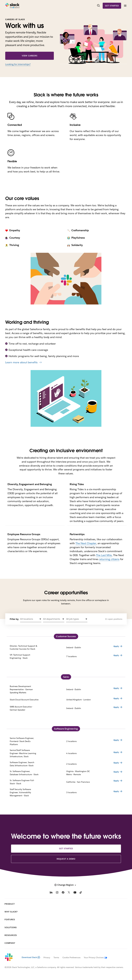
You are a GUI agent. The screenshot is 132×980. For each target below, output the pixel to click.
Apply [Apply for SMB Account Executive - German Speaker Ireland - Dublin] (116, 707)
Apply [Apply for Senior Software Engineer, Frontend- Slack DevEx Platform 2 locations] (116, 740)
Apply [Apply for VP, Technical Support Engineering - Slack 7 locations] (116, 655)
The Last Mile (104, 555)
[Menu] (125, 6)
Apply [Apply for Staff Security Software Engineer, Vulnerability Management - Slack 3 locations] (116, 791)
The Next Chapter (86, 543)
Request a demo (66, 859)
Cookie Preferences (72, 957)
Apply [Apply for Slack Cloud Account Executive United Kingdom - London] (116, 698)
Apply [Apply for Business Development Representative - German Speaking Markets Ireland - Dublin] (116, 688)
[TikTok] (81, 893)
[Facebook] (63, 893)
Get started (112, 6)
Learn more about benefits (21, 362)
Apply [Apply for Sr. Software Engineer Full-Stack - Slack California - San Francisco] (116, 781)
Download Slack (31, 957)
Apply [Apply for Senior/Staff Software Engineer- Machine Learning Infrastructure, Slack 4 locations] (116, 752)
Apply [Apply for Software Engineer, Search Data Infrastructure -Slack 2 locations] (116, 763)
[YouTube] (75, 893)
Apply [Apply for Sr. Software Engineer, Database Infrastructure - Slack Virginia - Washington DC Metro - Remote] (116, 772)
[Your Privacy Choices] (94, 957)
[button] (31, 619)
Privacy (47, 957)
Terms (56, 957)
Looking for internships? (18, 64)
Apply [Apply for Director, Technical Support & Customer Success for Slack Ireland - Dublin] (116, 646)
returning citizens (109, 559)
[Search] (98, 6)
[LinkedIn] (51, 893)
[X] (69, 893)
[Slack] (12, 6)
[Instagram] (57, 893)
